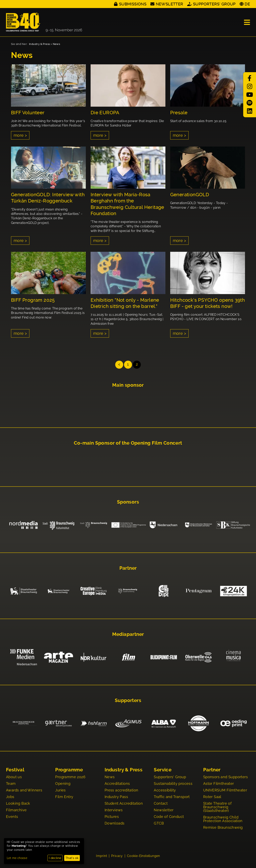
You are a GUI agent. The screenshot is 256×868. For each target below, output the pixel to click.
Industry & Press (39, 44)
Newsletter (169, 4)
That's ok (72, 858)
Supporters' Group (214, 4)
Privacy (117, 856)
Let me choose (17, 858)
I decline (55, 858)
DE (247, 4)
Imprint (101, 856)
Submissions (133, 4)
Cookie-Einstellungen (143, 856)
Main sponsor (128, 385)
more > (20, 135)
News (56, 44)
